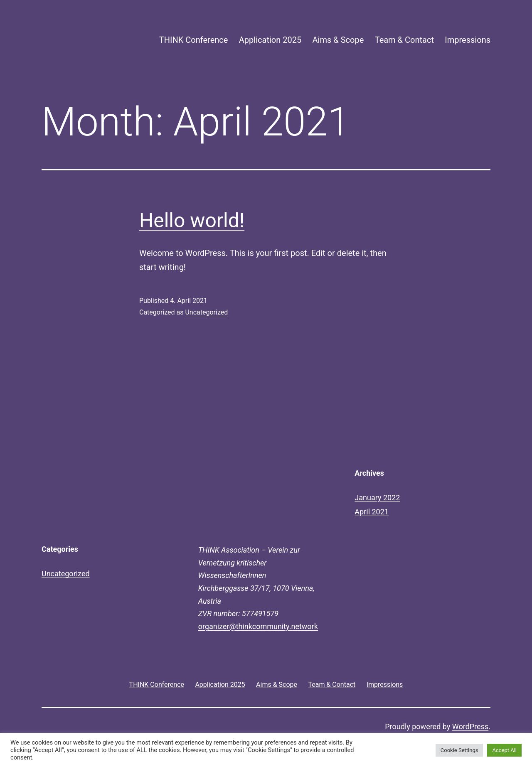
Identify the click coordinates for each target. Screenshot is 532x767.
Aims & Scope (338, 40)
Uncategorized (206, 312)
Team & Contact (404, 40)
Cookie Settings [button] (459, 750)
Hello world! (192, 220)
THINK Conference (194, 40)
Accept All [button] (504, 750)
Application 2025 (270, 40)
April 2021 (372, 512)
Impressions (468, 40)
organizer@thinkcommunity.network (258, 626)
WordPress (470, 726)
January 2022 (377, 498)
